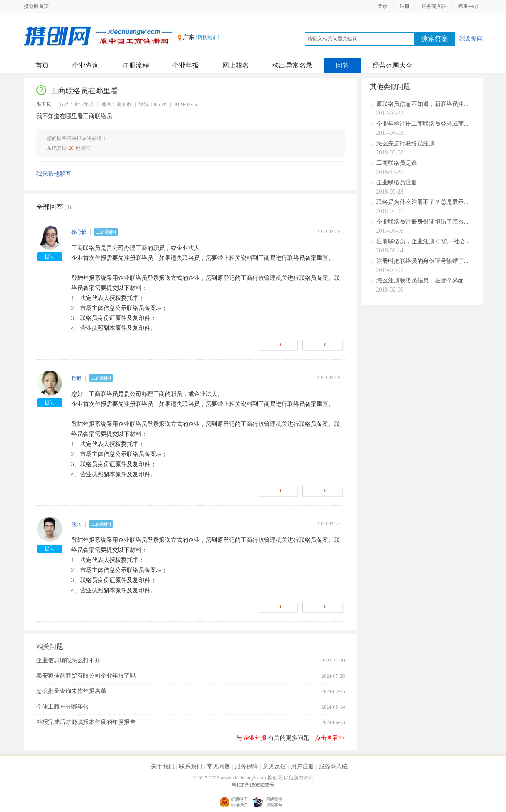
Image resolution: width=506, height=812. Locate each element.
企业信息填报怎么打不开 (68, 660)
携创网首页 (36, 6)
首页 (42, 65)
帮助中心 (468, 6)
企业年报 (186, 65)
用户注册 (302, 766)
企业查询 (86, 65)
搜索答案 (435, 39)
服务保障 (247, 766)
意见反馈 (274, 766)
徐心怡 (79, 232)
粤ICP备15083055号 (253, 785)
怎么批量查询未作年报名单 (71, 691)
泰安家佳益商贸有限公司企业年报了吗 (86, 676)
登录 (383, 6)
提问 (50, 257)
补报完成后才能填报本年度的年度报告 (86, 722)
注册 (405, 6)
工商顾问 (106, 232)
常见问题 (219, 766)
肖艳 (76, 378)
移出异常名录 (292, 65)
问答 (342, 65)
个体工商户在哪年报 (63, 707)
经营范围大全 (393, 65)
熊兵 (76, 524)
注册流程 (136, 65)
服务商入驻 (434, 6)
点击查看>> (330, 738)
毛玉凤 (44, 104)
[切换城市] (208, 38)
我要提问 (471, 39)
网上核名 (236, 65)
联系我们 (191, 766)
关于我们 (163, 766)
